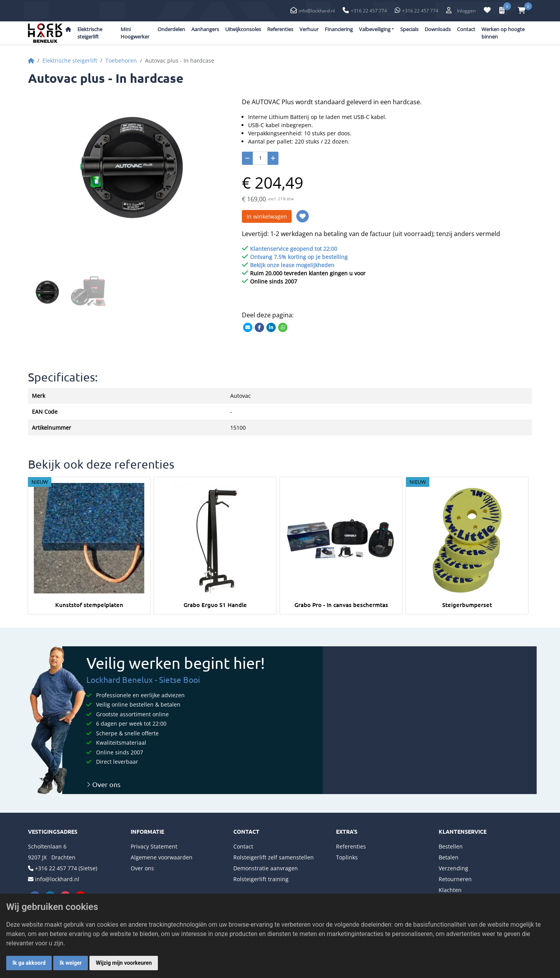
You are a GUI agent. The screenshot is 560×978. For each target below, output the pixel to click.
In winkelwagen (267, 216)
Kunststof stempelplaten (89, 605)
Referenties (280, 29)
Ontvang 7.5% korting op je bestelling (299, 257)
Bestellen (451, 846)
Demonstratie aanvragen (266, 868)
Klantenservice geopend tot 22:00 (294, 249)
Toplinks (347, 857)
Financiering (339, 29)
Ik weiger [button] (71, 963)
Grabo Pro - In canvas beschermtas (341, 605)
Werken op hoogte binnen (503, 33)
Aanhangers (205, 29)
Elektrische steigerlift (90, 33)
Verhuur (309, 29)
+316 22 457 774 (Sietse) (66, 868)
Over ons (103, 784)
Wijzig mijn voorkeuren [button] (124, 963)
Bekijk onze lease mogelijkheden (292, 265)
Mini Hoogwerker (135, 33)
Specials (409, 29)
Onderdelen (171, 29)
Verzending (453, 868)
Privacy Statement (154, 846)
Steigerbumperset (467, 605)
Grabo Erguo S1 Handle (215, 605)
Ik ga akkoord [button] (29, 963)
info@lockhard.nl (317, 11)
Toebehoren (121, 60)
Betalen (449, 857)
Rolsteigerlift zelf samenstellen (274, 857)
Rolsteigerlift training (261, 879)
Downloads (438, 29)
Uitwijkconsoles (243, 29)
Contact (466, 29)
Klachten (450, 890)
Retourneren (455, 879)
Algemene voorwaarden (162, 857)
